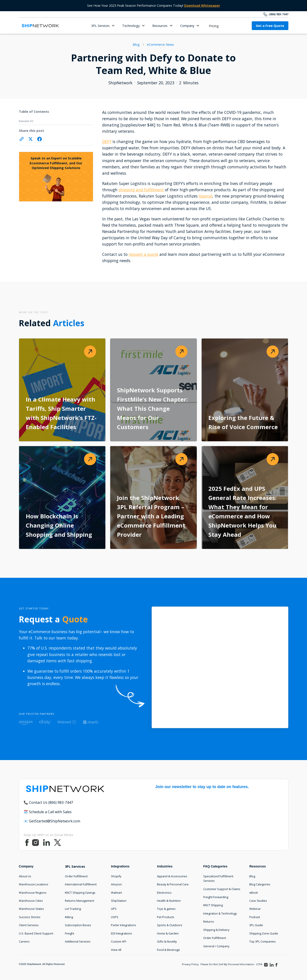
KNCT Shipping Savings (80, 893)
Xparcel (205, 196)
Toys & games (166, 909)
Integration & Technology (220, 913)
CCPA (259, 964)
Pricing (214, 26)
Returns (209, 921)
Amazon (116, 884)
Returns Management (80, 901)
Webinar (255, 909)
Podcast (255, 917)
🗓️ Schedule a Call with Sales (48, 812)
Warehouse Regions (33, 893)
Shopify (116, 876)
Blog (252, 876)
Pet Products (166, 917)
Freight (70, 933)
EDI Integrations (121, 933)
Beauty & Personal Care (173, 884)
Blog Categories (260, 884)
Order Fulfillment (76, 876)
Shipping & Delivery (216, 930)
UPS (114, 909)
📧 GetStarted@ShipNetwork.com (52, 821)
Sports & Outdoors (170, 925)
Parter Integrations (124, 925)
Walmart (116, 893)
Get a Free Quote (270, 26)
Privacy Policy (190, 964)
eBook (254, 893)
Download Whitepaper (202, 5)
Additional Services (78, 941)
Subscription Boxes (78, 925)
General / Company (216, 946)
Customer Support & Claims (222, 889)
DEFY (107, 141)
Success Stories (30, 917)
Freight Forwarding (216, 897)
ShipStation (119, 901)
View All (116, 950)
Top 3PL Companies (263, 941)
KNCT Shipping (213, 905)
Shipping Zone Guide (264, 933)
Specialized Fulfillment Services (218, 878)
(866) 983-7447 (279, 14)
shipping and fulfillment (141, 190)
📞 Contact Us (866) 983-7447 (48, 802)
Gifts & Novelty (167, 941)
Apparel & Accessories (172, 876)
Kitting (69, 917)
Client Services (29, 925)
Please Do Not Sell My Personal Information (227, 964)
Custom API (119, 941)
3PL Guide (256, 925)
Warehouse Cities (31, 901)
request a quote (144, 254)
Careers (24, 941)
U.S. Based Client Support (36, 933)
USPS (115, 917)
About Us (25, 876)
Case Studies (258, 901)
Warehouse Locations (34, 884)
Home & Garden (168, 933)
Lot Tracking (73, 909)
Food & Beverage (168, 950)
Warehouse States (31, 909)
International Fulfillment (81, 884)
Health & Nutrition (169, 901)
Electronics (164, 893)
